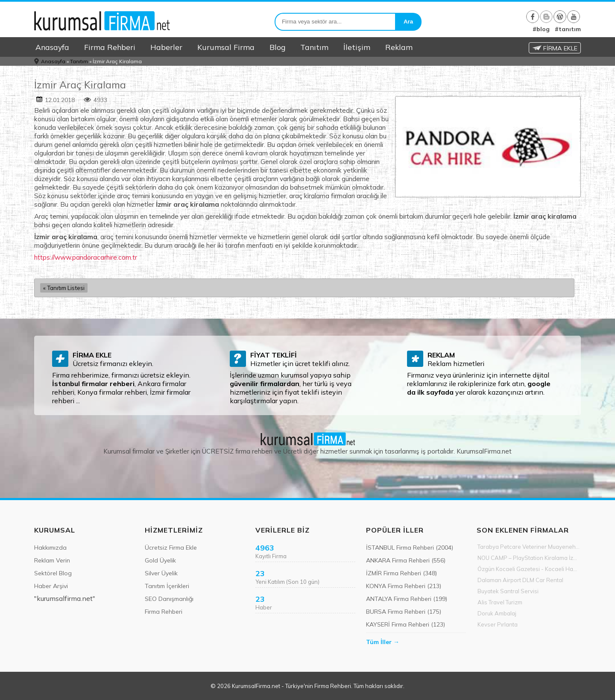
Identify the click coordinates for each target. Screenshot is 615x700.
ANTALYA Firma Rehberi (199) (407, 599)
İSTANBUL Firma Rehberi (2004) (410, 548)
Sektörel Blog (53, 573)
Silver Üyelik (161, 573)
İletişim (357, 47)
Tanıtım (314, 47)
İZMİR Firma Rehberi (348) (401, 573)
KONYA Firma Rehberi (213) (404, 586)
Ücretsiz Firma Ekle (171, 548)
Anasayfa (52, 47)
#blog (541, 29)
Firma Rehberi (110, 47)
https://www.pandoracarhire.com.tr (86, 257)
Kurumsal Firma (226, 47)
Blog (277, 47)
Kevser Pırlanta (498, 624)
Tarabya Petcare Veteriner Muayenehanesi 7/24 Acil (529, 547)
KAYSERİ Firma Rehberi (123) (406, 624)
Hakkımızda (50, 548)
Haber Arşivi (51, 586)
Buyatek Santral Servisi (508, 591)
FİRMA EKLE (555, 48)
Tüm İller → (383, 642)
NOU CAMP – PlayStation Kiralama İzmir (529, 558)
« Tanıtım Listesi (64, 288)
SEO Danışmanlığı (169, 599)
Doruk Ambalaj (497, 613)
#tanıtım (568, 29)
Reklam (399, 47)
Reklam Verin (52, 560)
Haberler (166, 47)
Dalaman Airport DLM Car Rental (520, 580)
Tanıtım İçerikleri (167, 586)
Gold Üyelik (160, 560)
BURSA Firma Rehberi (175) (404, 612)
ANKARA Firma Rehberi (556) (406, 560)
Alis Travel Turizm (500, 602)
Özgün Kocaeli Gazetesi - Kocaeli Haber (529, 569)
